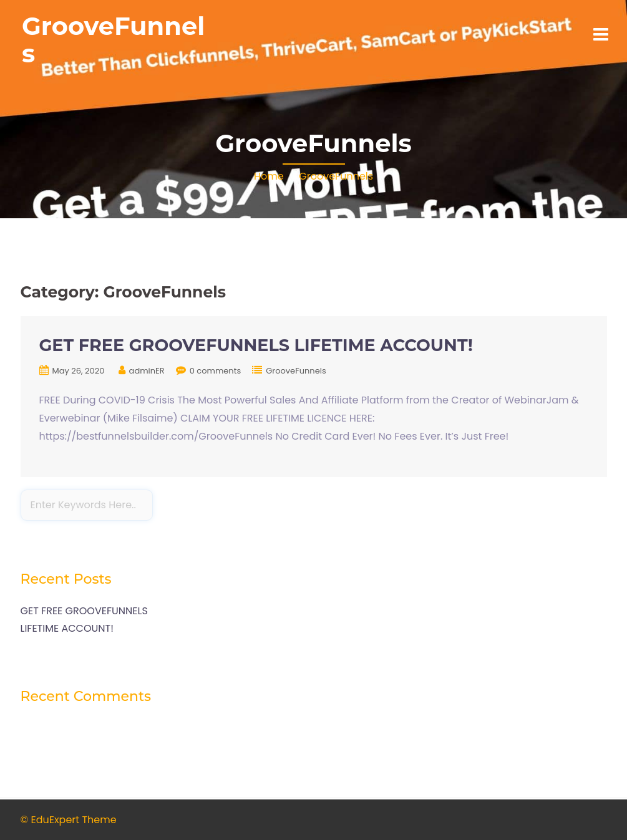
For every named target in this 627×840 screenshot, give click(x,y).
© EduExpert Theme (69, 820)
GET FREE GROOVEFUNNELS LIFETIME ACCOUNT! (256, 345)
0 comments (216, 371)
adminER (147, 371)
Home (269, 176)
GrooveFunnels (113, 40)
